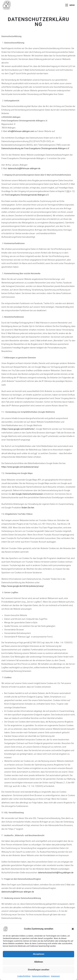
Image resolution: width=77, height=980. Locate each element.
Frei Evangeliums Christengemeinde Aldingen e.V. (27, 195)
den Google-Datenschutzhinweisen (27, 494)
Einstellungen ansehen (39, 970)
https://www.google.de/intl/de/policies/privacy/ (23, 586)
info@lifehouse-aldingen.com (21, 131)
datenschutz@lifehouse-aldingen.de (24, 168)
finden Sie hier (28, 508)
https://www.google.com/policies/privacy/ (20, 467)
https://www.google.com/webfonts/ (18, 429)
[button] (73, 929)
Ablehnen (39, 962)
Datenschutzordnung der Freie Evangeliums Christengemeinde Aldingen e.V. (35, 148)
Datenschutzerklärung (41, 976)
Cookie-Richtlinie (24, 976)
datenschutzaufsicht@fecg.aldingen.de (56, 873)
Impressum (55, 976)
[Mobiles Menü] (70, 5)
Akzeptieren (39, 954)
